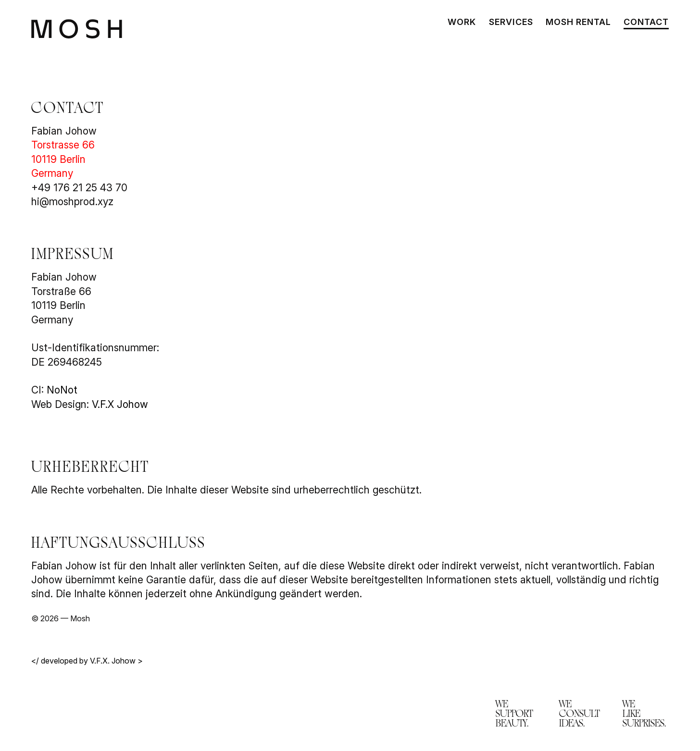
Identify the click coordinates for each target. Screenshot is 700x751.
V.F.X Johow (120, 404)
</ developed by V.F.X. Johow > (87, 661)
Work (462, 23)
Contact (646, 23)
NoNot (62, 390)
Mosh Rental (578, 23)
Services (511, 23)
